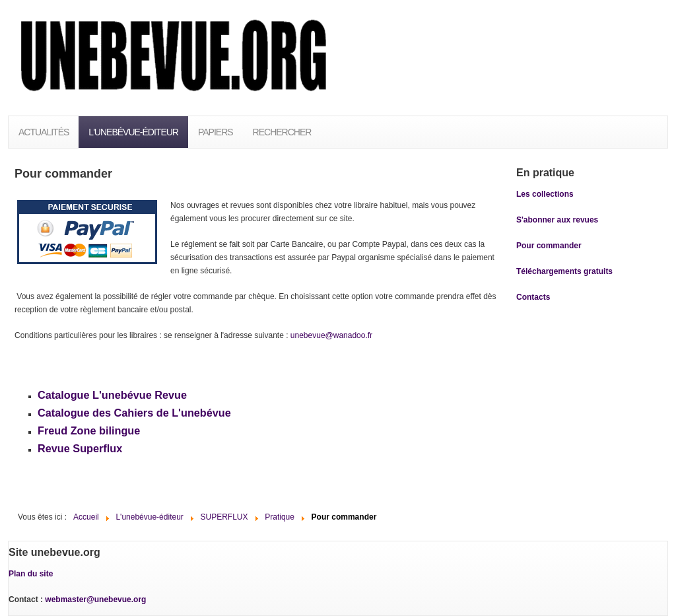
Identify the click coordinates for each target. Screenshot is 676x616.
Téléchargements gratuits (564, 271)
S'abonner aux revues (557, 220)
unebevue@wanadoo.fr (331, 335)
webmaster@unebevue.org (95, 599)
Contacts (533, 297)
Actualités (44, 132)
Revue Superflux (80, 448)
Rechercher (282, 132)
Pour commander (549, 246)
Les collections (545, 194)
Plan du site (31, 574)
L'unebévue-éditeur (133, 132)
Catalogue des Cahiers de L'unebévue (134, 413)
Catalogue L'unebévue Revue (112, 395)
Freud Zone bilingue (89, 430)
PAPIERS (216, 132)
